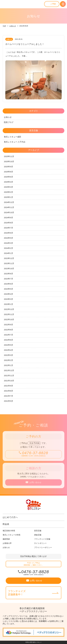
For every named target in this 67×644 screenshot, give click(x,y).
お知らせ (13, 26)
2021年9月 (9, 386)
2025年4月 (9, 182)
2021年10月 (9, 381)
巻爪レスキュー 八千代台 (15, 142)
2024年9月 (9, 218)
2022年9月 (9, 325)
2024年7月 (9, 228)
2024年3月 (9, 243)
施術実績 (6, 539)
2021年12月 (9, 370)
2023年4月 (9, 294)
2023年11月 (9, 263)
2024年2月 (9, 248)
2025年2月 (9, 192)
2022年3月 (9, 355)
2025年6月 (9, 177)
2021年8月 (9, 391)
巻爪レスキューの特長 (12, 535)
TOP (4, 26)
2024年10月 (9, 212)
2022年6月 (9, 340)
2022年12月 (9, 309)
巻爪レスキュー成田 (12, 137)
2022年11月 (9, 314)
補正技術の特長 (9, 531)
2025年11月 (9, 156)
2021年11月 (9, 376)
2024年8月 (9, 223)
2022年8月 (9, 330)
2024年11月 (9, 207)
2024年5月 (9, 238)
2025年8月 (9, 172)
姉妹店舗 (38, 535)
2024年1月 (9, 253)
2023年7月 (9, 279)
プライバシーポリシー (43, 547)
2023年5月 (9, 289)
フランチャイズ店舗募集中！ (17, 593)
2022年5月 (9, 345)
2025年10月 (9, 161)
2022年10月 (9, 319)
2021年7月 (9, 396)
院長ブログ (9, 122)
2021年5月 (9, 401)
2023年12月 (9, 258)
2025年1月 (9, 197)
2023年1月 (9, 304)
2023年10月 (9, 268)
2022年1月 (9, 365)
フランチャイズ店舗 (42, 539)
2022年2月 (9, 360)
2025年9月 (9, 167)
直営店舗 (38, 531)
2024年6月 (9, 233)
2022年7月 (9, 335)
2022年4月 (9, 350)
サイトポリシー (40, 543)
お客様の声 (7, 543)
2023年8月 (9, 274)
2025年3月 (9, 187)
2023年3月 (9, 299)
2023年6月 (9, 284)
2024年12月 (9, 202)
